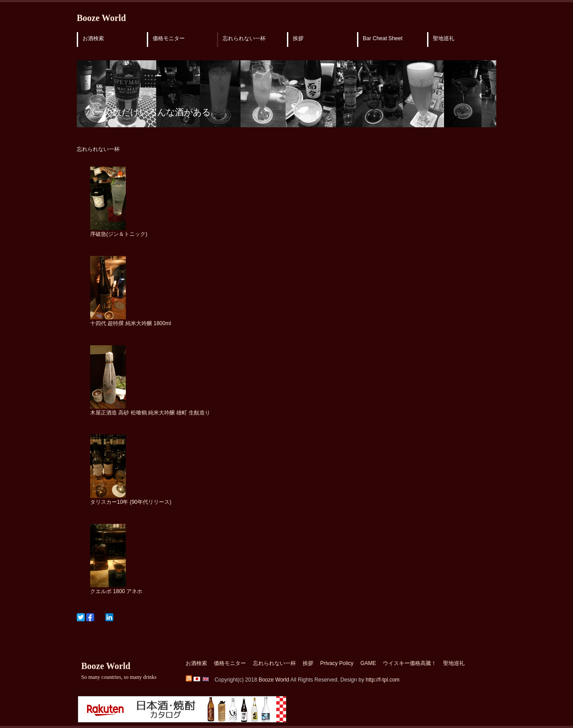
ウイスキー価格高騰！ (410, 663)
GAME (368, 663)
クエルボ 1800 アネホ (116, 591)
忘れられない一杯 (244, 38)
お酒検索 (93, 38)
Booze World (101, 18)
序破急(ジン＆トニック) (119, 234)
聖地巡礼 (444, 38)
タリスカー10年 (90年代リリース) (131, 502)
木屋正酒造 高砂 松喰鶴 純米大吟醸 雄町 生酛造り (150, 413)
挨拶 (298, 38)
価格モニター (169, 38)
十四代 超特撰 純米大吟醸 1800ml (131, 323)
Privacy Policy (337, 663)
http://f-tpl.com (382, 680)
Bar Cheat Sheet (383, 38)
